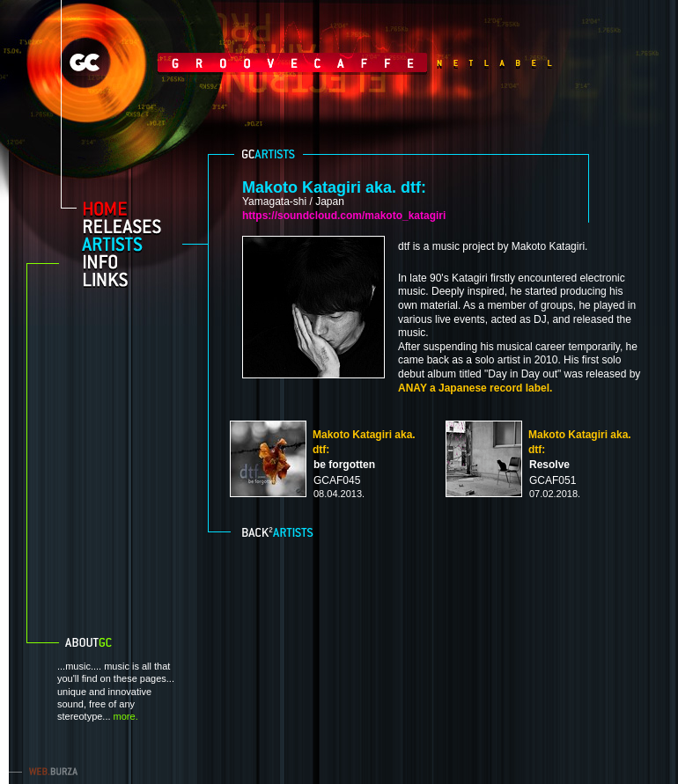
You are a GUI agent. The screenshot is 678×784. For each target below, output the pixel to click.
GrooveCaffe (246, 62)
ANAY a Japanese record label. (475, 388)
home (129, 209)
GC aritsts (269, 154)
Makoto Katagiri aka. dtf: (334, 187)
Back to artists (280, 531)
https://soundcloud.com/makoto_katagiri (344, 216)
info (129, 261)
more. (126, 716)
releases (129, 226)
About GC (110, 642)
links (129, 279)
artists (129, 244)
